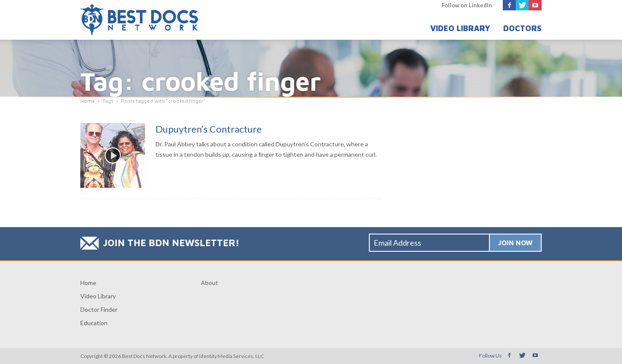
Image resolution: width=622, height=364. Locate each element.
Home (88, 283)
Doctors (522, 28)
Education (94, 323)
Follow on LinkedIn (467, 5)
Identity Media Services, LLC (232, 356)
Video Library (460, 28)
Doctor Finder (99, 309)
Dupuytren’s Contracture (209, 129)
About (209, 283)
